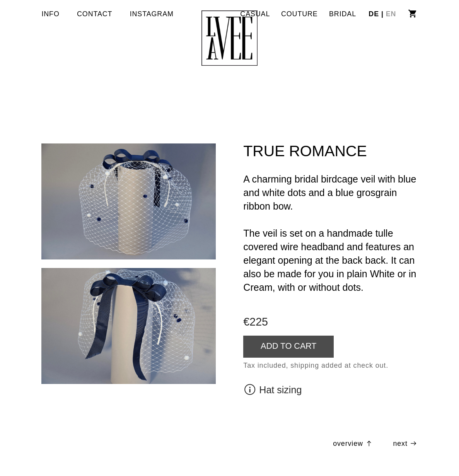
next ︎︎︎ (405, 444)
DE (375, 14)
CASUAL (255, 14)
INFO (50, 14)
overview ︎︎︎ (353, 444)
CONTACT (95, 14)
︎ (413, 14)
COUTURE (299, 14)
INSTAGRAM (152, 14)
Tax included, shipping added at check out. (316, 365)
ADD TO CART (288, 346)
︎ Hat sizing (272, 390)
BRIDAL (343, 14)
